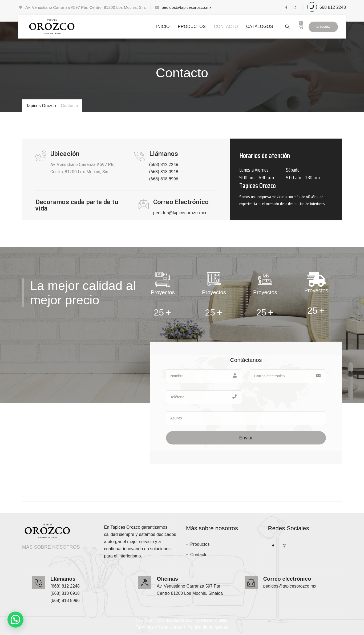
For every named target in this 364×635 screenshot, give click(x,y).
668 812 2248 (333, 7)
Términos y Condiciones (159, 627)
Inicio (163, 27)
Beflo (223, 620)
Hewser (207, 620)
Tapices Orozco (179, 620)
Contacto (226, 27)
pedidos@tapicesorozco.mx (187, 7)
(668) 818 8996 (164, 179)
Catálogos (260, 27)
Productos (192, 27)
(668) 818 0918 (164, 172)
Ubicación (65, 154)
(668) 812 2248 (164, 165)
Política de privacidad (208, 627)
